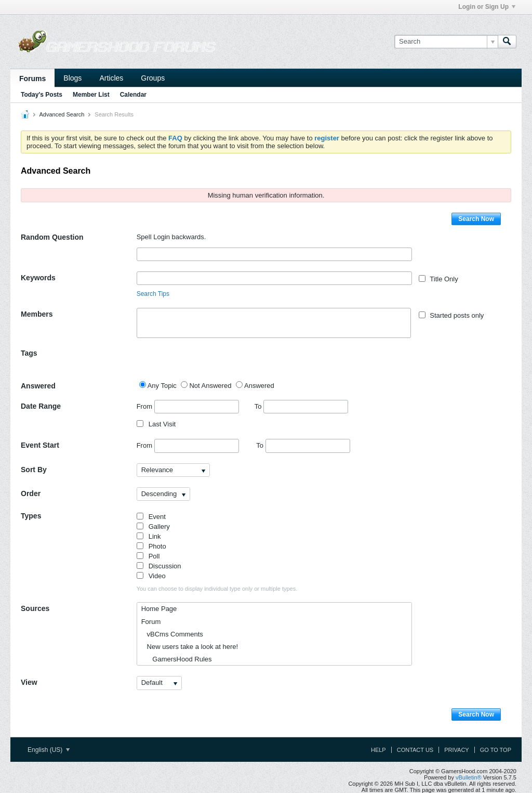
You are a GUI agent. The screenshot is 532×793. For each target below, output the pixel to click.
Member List (91, 95)
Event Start (40, 445)
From (188, 407)
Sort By (34, 470)
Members (37, 314)
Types (31, 516)
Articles (111, 78)
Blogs (72, 78)
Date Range (41, 406)
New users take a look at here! (190, 647)
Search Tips (153, 294)
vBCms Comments (172, 634)
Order (31, 493)
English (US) (49, 750)
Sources (35, 608)
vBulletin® (469, 777)
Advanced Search (62, 114)
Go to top (496, 750)
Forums (32, 79)
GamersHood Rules (177, 659)
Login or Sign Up (487, 7)
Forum (151, 622)
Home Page (159, 609)
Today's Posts (42, 95)
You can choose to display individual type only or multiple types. (217, 589)
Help (378, 750)
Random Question (52, 237)
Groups (153, 78)
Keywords (38, 278)
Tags (29, 353)
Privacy (456, 750)
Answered (38, 386)
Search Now (476, 219)
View (29, 682)
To (301, 406)
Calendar (133, 95)
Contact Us (415, 750)
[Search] (446, 42)
